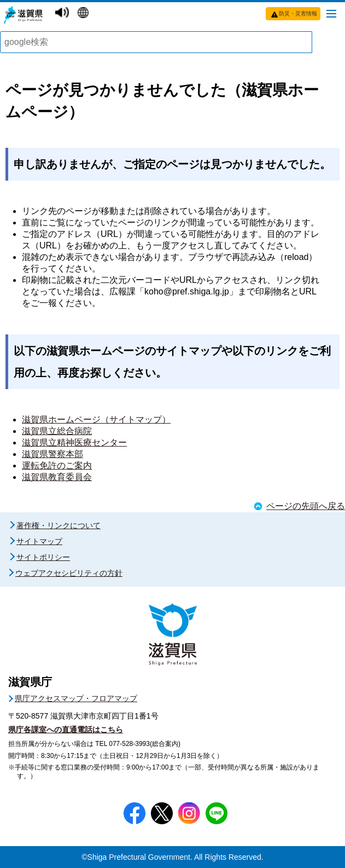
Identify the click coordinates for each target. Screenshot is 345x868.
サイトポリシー (43, 557)
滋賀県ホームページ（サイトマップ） (96, 419)
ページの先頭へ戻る (306, 506)
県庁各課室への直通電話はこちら (66, 730)
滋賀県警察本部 (52, 454)
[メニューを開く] (331, 13)
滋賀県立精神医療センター (74, 442)
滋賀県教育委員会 (57, 477)
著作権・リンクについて (59, 525)
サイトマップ (39, 541)
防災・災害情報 (298, 13)
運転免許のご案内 (57, 465)
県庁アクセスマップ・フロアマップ (76, 698)
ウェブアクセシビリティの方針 (69, 573)
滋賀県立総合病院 (57, 431)
